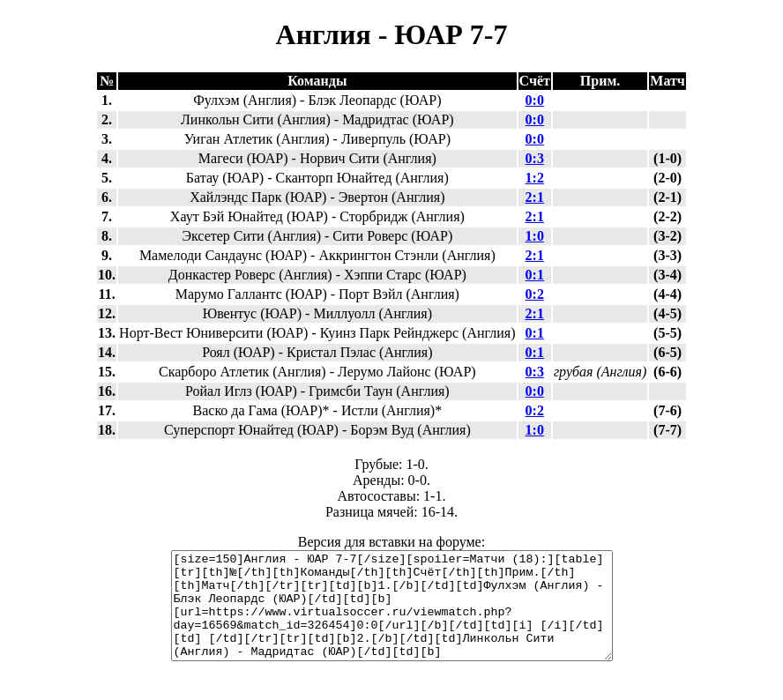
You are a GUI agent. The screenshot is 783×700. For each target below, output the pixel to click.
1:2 (535, 178)
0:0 (535, 100)
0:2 (535, 294)
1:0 (535, 236)
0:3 (535, 158)
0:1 (535, 275)
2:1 (535, 197)
